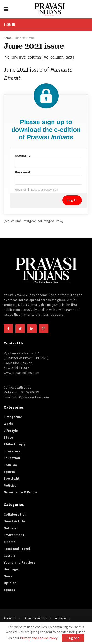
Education (12, 458)
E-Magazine (13, 417)
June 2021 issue (25, 38)
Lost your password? (45, 190)
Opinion (10, 583)
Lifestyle (11, 431)
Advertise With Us (35, 618)
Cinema (10, 542)
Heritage (11, 569)
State (8, 437)
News (8, 576)
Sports (9, 472)
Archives (61, 618)
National (11, 528)
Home (7, 38)
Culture (10, 555)
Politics (10, 485)
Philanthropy (14, 444)
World (8, 424)
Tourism (10, 465)
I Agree (73, 638)
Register (20, 190)
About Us (10, 618)
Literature (12, 451)
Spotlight (12, 478)
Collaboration (15, 514)
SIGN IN (9, 24)
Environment (14, 535)
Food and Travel (17, 549)
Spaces (9, 590)
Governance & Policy (20, 492)
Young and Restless (20, 562)
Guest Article (14, 521)
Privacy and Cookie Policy (39, 638)
